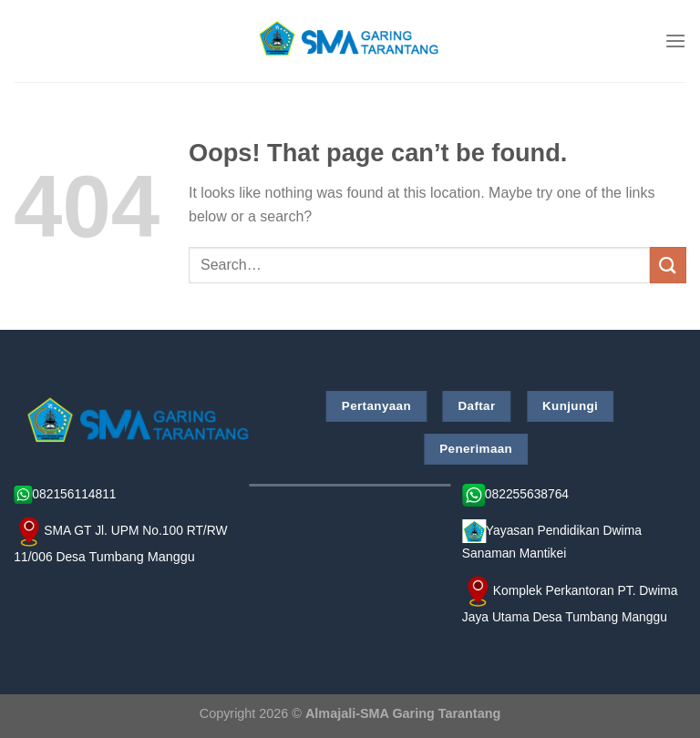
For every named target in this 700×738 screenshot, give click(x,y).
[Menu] (675, 41)
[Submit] (668, 265)
